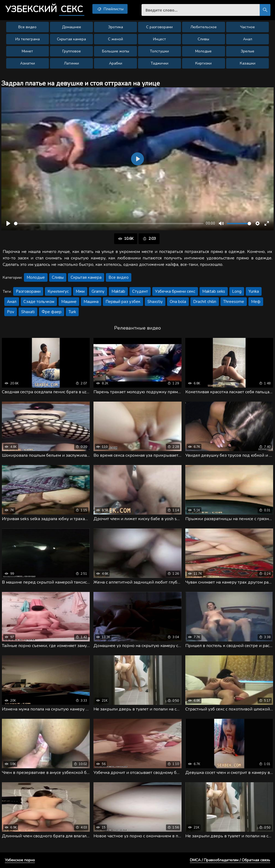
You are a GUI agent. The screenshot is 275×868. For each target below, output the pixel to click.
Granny (98, 291)
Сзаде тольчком (39, 302)
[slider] (109, 224)
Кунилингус (58, 291)
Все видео (27, 27)
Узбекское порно (20, 860)
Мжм (80, 291)
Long (237, 291)
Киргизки (203, 63)
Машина (91, 302)
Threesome (234, 302)
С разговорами (159, 27)
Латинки (71, 63)
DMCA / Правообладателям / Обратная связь (230, 860)
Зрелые (247, 51)
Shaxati (28, 312)
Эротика (116, 27)
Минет (27, 51)
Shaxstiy (155, 302)
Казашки (248, 63)
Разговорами (28, 291)
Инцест (160, 39)
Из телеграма (28, 39)
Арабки (116, 63)
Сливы (203, 39)
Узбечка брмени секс (175, 291)
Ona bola (178, 302)
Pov (11, 312)
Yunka (254, 291)
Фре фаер (52, 312)
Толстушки (159, 51)
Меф (256, 302)
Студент (140, 291)
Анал (248, 39)
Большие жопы (116, 51)
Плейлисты (110, 9)
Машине (69, 302)
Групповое (72, 51)
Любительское (204, 27)
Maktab (118, 291)
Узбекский (45, 9)
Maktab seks (214, 291)
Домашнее (72, 27)
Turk (72, 312)
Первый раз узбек (123, 302)
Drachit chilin (205, 302)
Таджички (160, 63)
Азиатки (28, 63)
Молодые (203, 51)
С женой (115, 39)
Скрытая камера (71, 39)
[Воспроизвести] (8, 223)
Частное (247, 27)
